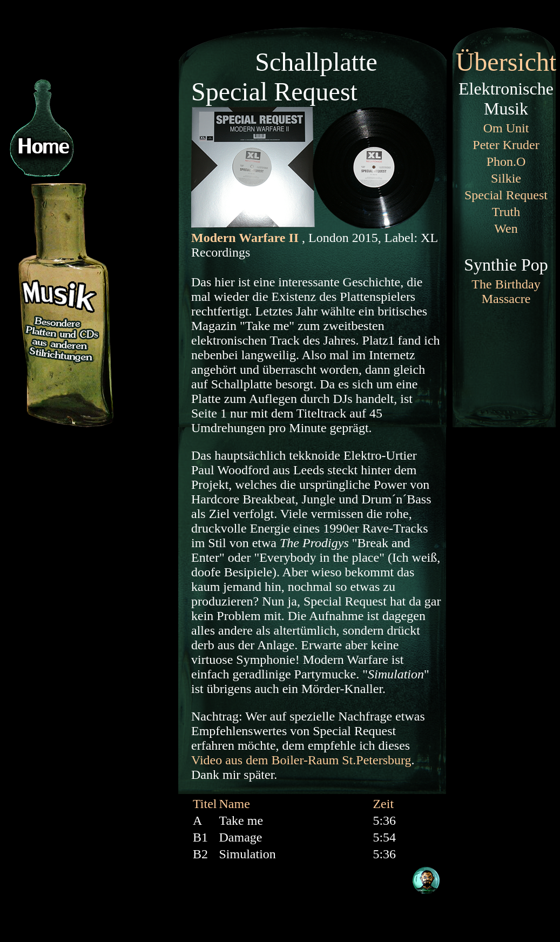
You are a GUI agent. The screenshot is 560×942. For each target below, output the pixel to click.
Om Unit (506, 128)
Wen (506, 228)
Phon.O (506, 162)
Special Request (506, 195)
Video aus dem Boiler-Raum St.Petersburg (301, 760)
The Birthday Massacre (506, 291)
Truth (506, 212)
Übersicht (506, 62)
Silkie (506, 178)
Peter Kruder (506, 145)
